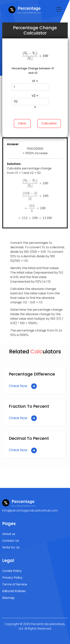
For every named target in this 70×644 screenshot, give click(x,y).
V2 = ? (30, 101)
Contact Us (11, 541)
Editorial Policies (14, 591)
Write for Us (11, 547)
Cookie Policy (12, 571)
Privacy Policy (12, 578)
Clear (22, 123)
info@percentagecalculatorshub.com (30, 510)
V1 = (30, 85)
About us (9, 534)
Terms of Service (15, 584)
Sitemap (8, 598)
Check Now (23, 386)
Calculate (49, 123)
